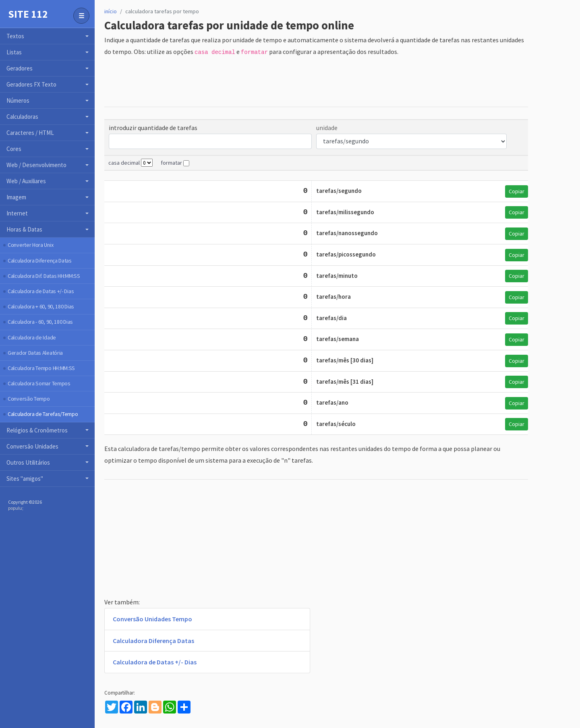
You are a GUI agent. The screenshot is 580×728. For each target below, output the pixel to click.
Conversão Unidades (32, 446)
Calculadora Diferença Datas (40, 261)
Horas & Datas (24, 229)
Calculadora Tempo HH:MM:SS (41, 368)
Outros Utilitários (28, 462)
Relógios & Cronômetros (37, 430)
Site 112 (28, 14)
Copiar (517, 191)
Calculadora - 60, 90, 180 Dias (40, 322)
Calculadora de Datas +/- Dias (41, 291)
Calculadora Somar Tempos (39, 383)
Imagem (16, 197)
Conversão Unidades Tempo (152, 619)
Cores (14, 149)
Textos (15, 36)
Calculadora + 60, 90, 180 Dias (41, 306)
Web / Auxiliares (26, 181)
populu (15, 508)
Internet (17, 213)
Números (18, 100)
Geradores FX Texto (31, 84)
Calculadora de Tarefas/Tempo (43, 414)
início (111, 11)
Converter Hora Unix (30, 245)
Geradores (20, 68)
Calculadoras (22, 117)
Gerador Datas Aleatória (35, 353)
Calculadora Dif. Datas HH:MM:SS (44, 276)
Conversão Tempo (29, 399)
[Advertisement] (251, 82)
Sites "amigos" (25, 479)
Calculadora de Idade (32, 337)
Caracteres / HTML (30, 133)
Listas (14, 52)
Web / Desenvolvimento (36, 165)
